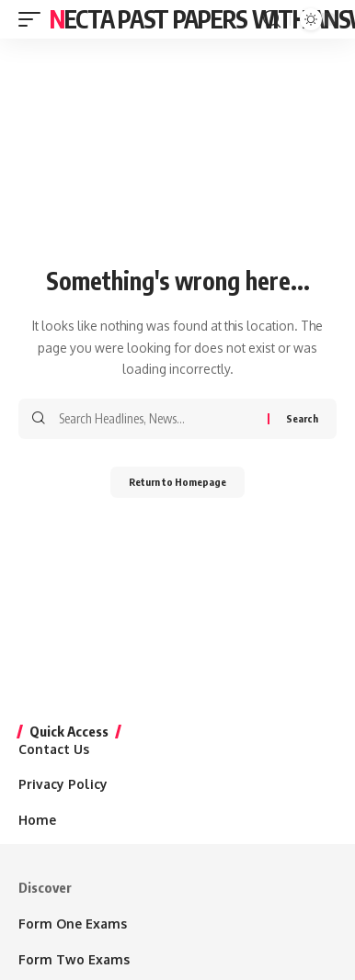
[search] (272, 19)
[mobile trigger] (34, 19)
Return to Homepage (177, 482)
